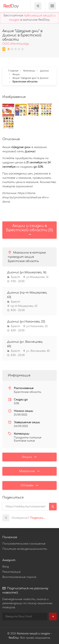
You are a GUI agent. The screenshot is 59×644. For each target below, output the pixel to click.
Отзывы (30, 485)
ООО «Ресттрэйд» (16, 44)
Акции (29, 457)
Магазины (30, 471)
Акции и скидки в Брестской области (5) (29, 230)
